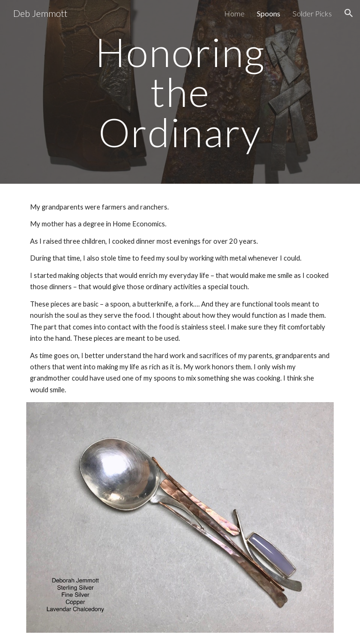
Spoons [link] (269, 13)
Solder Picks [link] (312, 13)
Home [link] (234, 13)
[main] (180, 92)
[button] (349, 13)
